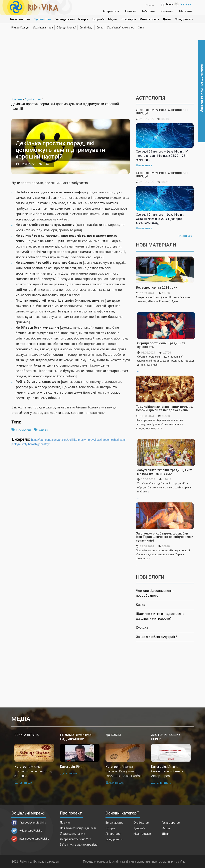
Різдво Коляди (20, 27)
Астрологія (111, 11)
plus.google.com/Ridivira (30, 839)
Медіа (112, 19)
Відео (80, 767)
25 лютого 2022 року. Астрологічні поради (162, 112)
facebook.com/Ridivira (29, 823)
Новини (131, 11)
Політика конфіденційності (78, 828)
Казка (141, 605)
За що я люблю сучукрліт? (156, 637)
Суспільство (42, 19)
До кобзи (113, 735)
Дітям (167, 19)
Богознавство (20, 19)
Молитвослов (149, 19)
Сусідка (142, 628)
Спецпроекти (184, 19)
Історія (83, 19)
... (165, 302)
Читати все (185, 236)
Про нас (65, 822)
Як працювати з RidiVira (76, 839)
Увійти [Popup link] (186, 4)
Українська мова (43, 27)
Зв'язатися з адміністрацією (79, 844)
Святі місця (86, 27)
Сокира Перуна (27, 735)
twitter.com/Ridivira (27, 831)
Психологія (24, 430)
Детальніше (144, 165)
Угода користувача (73, 833)
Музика (36, 767)
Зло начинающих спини (166, 737)
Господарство (65, 19)
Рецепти (167, 11)
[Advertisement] (102, 61)
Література (128, 19)
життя (43, 430)
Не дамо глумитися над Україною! (76, 737)
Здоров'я (98, 19)
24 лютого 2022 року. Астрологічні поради (162, 175)
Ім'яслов (148, 11)
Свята (100, 27)
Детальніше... (24, 783)
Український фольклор (121, 27)
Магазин (185, 11)
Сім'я (141, 27)
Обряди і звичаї (66, 27)
